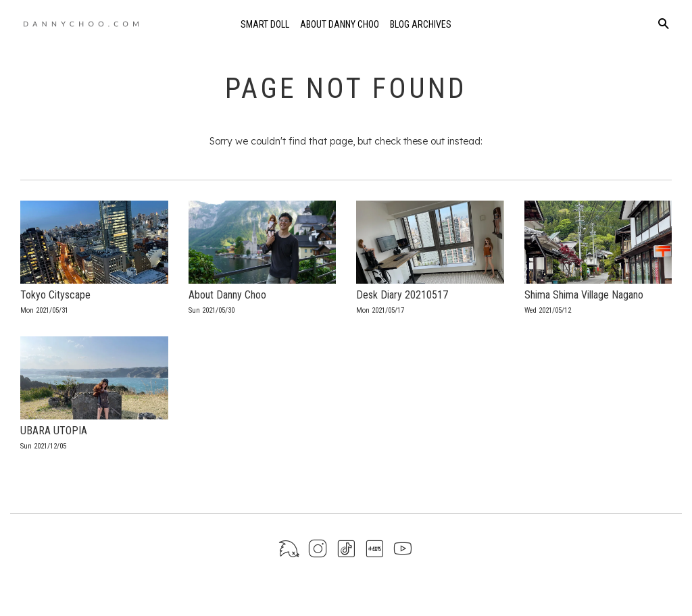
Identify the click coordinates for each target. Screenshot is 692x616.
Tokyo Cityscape (55, 295)
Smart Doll (265, 24)
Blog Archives (421, 24)
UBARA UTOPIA (54, 431)
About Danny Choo (340, 24)
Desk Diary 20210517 (402, 295)
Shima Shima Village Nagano (584, 295)
